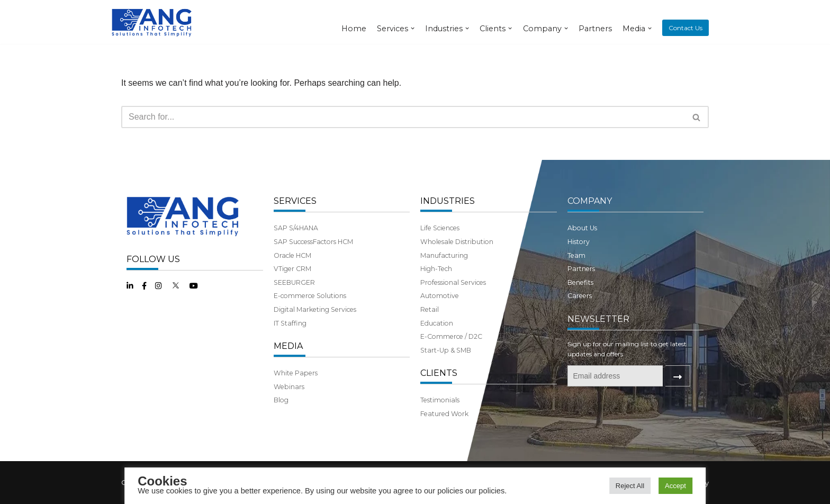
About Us (582, 228)
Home (354, 29)
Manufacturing (444, 255)
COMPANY (590, 201)
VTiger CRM (292, 269)
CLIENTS (439, 373)
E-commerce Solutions (310, 296)
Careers (580, 296)
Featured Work (444, 414)
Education (437, 323)
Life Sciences (440, 228)
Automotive (440, 296)
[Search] (403, 117)
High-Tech (436, 269)
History (579, 242)
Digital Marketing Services (315, 309)
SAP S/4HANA (296, 228)
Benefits (580, 282)
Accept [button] (675, 486)
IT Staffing (290, 323)
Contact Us (685, 28)
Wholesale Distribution (457, 242)
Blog (281, 400)
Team (576, 255)
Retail (430, 309)
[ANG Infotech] (153, 22)
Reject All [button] (630, 486)
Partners (595, 29)
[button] (696, 117)
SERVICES (295, 201)
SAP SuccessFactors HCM (313, 242)
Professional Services (453, 282)
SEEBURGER (294, 282)
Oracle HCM (292, 255)
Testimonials (440, 400)
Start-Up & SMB (446, 350)
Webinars (289, 387)
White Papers (296, 373)
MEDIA (288, 346)
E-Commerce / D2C (451, 336)
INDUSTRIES (448, 201)
